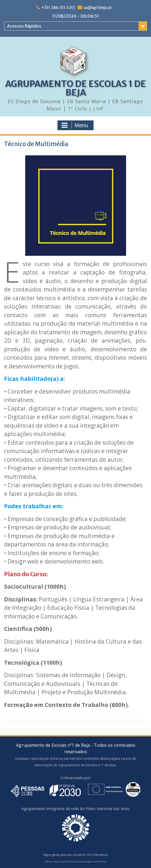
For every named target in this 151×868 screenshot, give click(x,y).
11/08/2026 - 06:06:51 (75, 16)
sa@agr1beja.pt (98, 8)
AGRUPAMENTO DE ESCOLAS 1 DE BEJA (75, 88)
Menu (75, 125)
